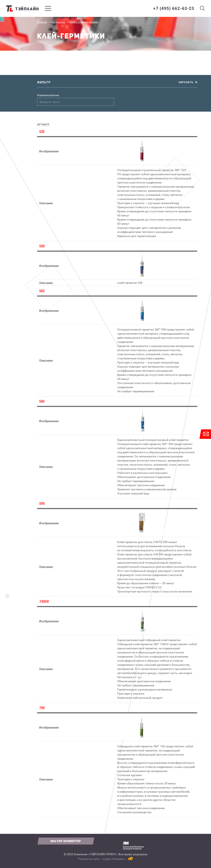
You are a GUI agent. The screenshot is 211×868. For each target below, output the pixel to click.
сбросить (186, 82)
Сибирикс (118, 859)
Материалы (58, 22)
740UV (44, 601)
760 (42, 708)
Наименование (48, 95)
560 (42, 401)
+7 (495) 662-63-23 (174, 8)
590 (42, 503)
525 (42, 131)
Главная (42, 22)
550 (42, 291)
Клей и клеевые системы (84, 22)
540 (42, 246)
